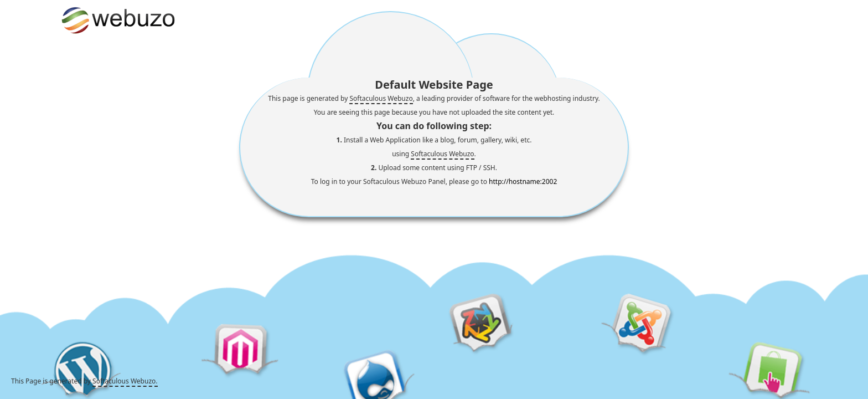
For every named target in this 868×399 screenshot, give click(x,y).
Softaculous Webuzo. (125, 381)
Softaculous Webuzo (381, 98)
